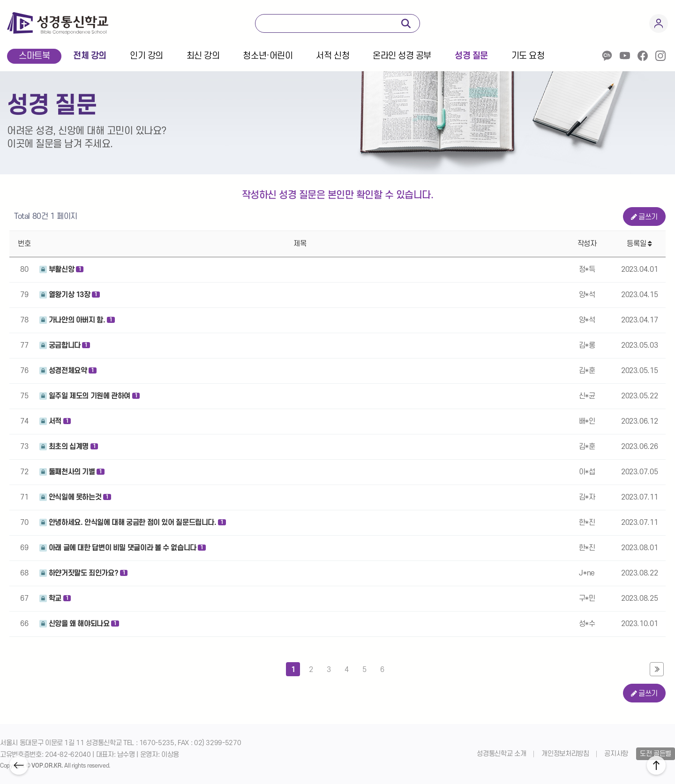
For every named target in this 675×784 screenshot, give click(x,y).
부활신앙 (61, 269)
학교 (55, 598)
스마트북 (34, 56)
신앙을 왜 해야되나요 (79, 624)
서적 (55, 421)
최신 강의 (203, 56)
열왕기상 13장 (70, 295)
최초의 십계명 (69, 447)
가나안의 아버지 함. (77, 320)
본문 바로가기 (0, 67)
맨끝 (657, 669)
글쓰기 (645, 217)
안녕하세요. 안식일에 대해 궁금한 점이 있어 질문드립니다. (133, 523)
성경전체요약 (68, 371)
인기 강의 (146, 56)
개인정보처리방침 (565, 754)
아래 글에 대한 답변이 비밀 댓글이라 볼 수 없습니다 (123, 548)
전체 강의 (90, 56)
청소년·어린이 (268, 56)
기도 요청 (528, 56)
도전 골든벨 (656, 754)
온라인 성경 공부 (402, 56)
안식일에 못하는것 (75, 497)
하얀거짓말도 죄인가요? (83, 573)
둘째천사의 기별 (72, 472)
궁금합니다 (65, 345)
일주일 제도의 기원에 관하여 (90, 396)
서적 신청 (333, 56)
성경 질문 (471, 56)
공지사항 (616, 754)
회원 (659, 23)
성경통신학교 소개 (501, 754)
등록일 (639, 244)
